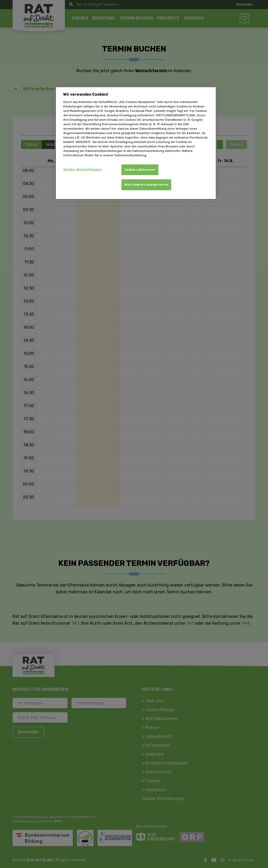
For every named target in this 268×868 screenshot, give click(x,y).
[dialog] (136, 143)
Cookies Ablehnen (140, 170)
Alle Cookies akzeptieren (146, 185)
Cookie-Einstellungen (83, 169)
